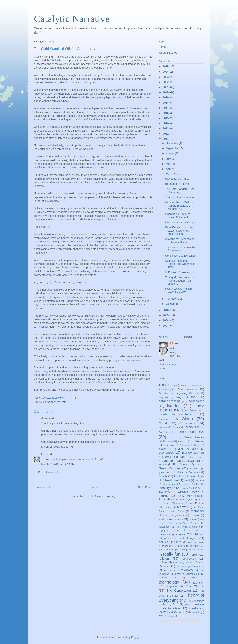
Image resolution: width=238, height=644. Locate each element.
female (163, 465)
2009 (166, 315)
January (171, 304)
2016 (166, 113)
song (202, 570)
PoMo (179, 542)
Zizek (172, 616)
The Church (195, 586)
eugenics (200, 457)
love (190, 503)
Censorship (165, 419)
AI (174, 385)
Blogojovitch (164, 397)
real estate (198, 550)
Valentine (199, 604)
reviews (163, 562)
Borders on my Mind (177, 184)
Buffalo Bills (172, 410)
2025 (166, 67)
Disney (197, 445)
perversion (164, 535)
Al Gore (184, 386)
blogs (179, 397)
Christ (163, 423)
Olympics (164, 530)
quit (161, 550)
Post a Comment (48, 472)
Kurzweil (166, 503)
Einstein (167, 457)
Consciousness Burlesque (181, 222)
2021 (166, 87)
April (169, 169)
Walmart (168, 612)
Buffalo (199, 406)
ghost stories (166, 472)
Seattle (200, 562)
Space (166, 574)
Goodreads (194, 472)
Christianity (187, 423)
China (187, 419)
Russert (188, 563)
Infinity (196, 488)
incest (186, 488)
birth (197, 393)
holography (169, 484)
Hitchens (199, 480)
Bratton (174, 406)
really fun (172, 554)
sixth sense (169, 570)
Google (163, 476)
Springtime (191, 574)
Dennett (199, 441)
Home (94, 487)
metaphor (197, 511)
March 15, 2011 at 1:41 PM (57, 447)
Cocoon (163, 427)
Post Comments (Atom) (101, 496)
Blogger (136, 637)
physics (180, 534)
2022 (166, 82)
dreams (163, 449)
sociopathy (187, 570)
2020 (166, 92)
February (172, 299)
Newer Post (43, 487)
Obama (196, 527)
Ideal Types (167, 488)
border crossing (170, 401)
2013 (166, 129)
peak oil (181, 530)
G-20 (198, 465)
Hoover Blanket (191, 484)
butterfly (197, 411)
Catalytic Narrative (72, 19)
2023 (166, 77)
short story (182, 567)
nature (192, 519)
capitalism (186, 414)
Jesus (162, 499)
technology (169, 582)
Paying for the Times (177, 179)
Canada (163, 414)
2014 (166, 123)
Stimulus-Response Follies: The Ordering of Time (180, 264)
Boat (193, 397)
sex (166, 566)
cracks (173, 437)
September (173, 148)
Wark (182, 612)
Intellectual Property (188, 492)
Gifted (180, 472)
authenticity (189, 389)
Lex (44, 454)
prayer (201, 542)
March (170, 174)
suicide (193, 578)
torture (201, 601)
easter (195, 449)
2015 (166, 118)
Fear (197, 461)
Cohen (176, 427)
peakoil (196, 531)
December (172, 143)
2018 (166, 103)
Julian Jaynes (186, 500)
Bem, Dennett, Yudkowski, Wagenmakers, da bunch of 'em (181, 231)
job (172, 500)
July (169, 159)
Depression (169, 445)
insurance (164, 492)
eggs (202, 453)
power (190, 542)
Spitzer (177, 574)
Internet (164, 496)
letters (179, 503)
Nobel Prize (181, 527)
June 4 (201, 500)
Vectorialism (171, 608)
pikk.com (199, 534)
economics (166, 453)
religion (164, 558)
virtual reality (196, 609)
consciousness (52, 402)
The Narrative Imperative (180, 197)
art (174, 389)
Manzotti (183, 507)
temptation (172, 587)
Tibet (191, 601)
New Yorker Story (178, 523)
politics (164, 542)
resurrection (189, 559)
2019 (166, 97)
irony (189, 496)
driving (179, 449)
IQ (179, 496)
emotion (182, 457)
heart (187, 480)
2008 (166, 320)
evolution (168, 461)
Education (187, 453)
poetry (168, 538)
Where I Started (168, 53)
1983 (162, 385)
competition (193, 427)
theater (174, 596)
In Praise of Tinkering (178, 272)
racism (171, 550)
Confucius (164, 432)
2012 (166, 134)
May (169, 164)
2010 (166, 310)
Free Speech (181, 465)
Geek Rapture (169, 468)
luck (202, 503)
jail (198, 496)
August (170, 153)
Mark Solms (177, 511)
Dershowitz (185, 445)
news (197, 523)
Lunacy (167, 507)
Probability (168, 546)
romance (177, 563)
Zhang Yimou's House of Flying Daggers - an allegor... (180, 281)
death (182, 441)
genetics (195, 469)
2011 (166, 139)
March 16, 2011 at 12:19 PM (58, 464)
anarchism (196, 386)
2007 (166, 326)
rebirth (195, 555)
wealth (196, 612)
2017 (166, 108)
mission (170, 515)
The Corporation (179, 591)
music (162, 519)
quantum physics (188, 546)
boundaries (196, 401)
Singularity (198, 566)
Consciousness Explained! (181, 256)
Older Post (144, 487)
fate (64, 402)
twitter (187, 605)
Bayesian (164, 393)
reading (183, 550)
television (199, 583)
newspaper (164, 527)
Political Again (188, 538)
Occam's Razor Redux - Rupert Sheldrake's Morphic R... (179, 206)
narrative (175, 519)
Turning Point (171, 604)
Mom (182, 515)
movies (195, 515)
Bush (187, 410)
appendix (163, 390)
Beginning (181, 393)
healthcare (171, 480)
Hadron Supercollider (189, 476)
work (161, 616)
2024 (166, 72)
